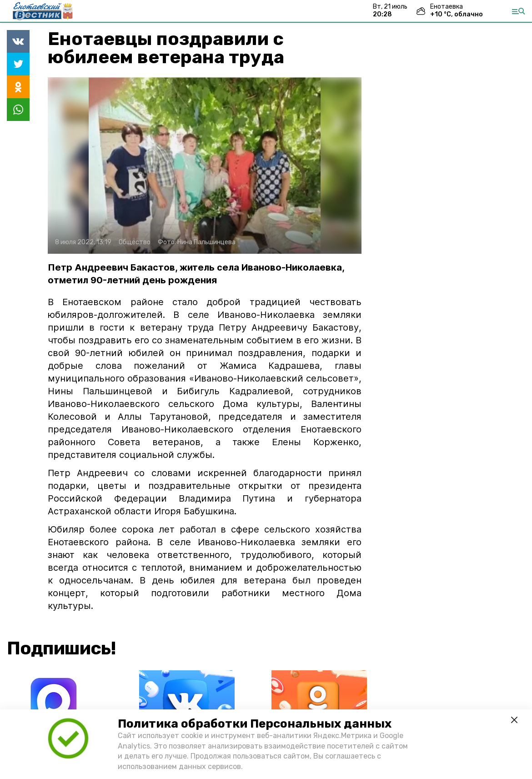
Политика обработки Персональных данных (255, 724)
